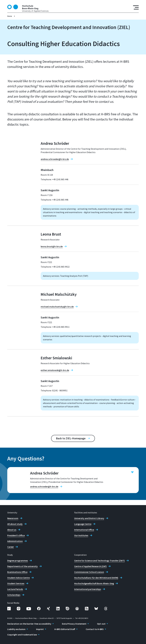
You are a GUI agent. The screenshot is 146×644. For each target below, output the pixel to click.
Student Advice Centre (18, 578)
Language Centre (83, 524)
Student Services (16, 583)
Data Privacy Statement (74, 624)
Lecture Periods (15, 589)
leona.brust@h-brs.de (52, 246)
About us (12, 530)
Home (10, 16)
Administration (15, 541)
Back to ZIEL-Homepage (71, 438)
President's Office (16, 535)
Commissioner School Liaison (89, 572)
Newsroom (13, 518)
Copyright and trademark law (22, 635)
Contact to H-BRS (95, 629)
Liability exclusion (16, 629)
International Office (84, 530)
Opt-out (101, 624)
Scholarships (14, 595)
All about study (15, 524)
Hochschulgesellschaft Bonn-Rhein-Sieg (94, 583)
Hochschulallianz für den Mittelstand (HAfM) (96, 578)
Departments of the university (22, 566)
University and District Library (89, 518)
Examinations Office (17, 572)
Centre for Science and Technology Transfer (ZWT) (99, 561)
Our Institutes (81, 535)
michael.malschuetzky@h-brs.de (57, 307)
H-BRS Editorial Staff (65, 629)
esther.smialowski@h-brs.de (55, 370)
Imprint (40, 629)
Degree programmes (18, 561)
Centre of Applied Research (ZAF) (90, 566)
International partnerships (88, 589)
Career (11, 547)
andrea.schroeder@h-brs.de (55, 159)
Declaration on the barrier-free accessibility (29, 624)
